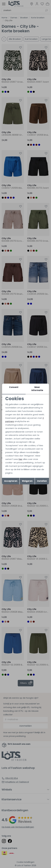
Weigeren (27, 481)
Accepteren (11, 481)
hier (20, 459)
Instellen (42, 481)
